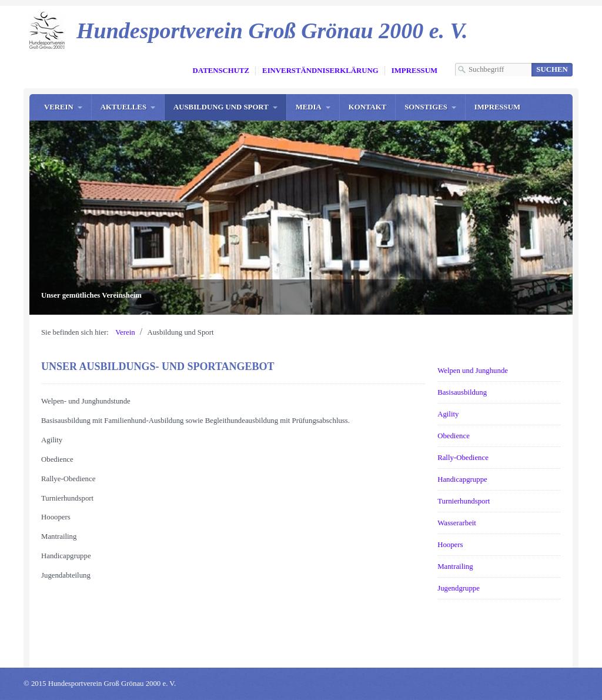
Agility (448, 414)
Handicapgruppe (462, 479)
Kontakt (367, 107)
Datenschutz (221, 71)
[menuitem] (63, 107)
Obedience (454, 436)
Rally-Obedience (463, 458)
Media (309, 107)
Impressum (414, 71)
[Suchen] (552, 70)
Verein (59, 107)
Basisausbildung (462, 392)
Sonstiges (426, 107)
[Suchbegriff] (493, 70)
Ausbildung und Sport (221, 107)
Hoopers (450, 545)
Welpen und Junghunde (473, 371)
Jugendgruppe (459, 588)
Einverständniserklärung (320, 71)
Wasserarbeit (457, 523)
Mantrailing (455, 566)
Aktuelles (123, 107)
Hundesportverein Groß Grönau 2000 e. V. (272, 31)
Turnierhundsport (464, 501)
